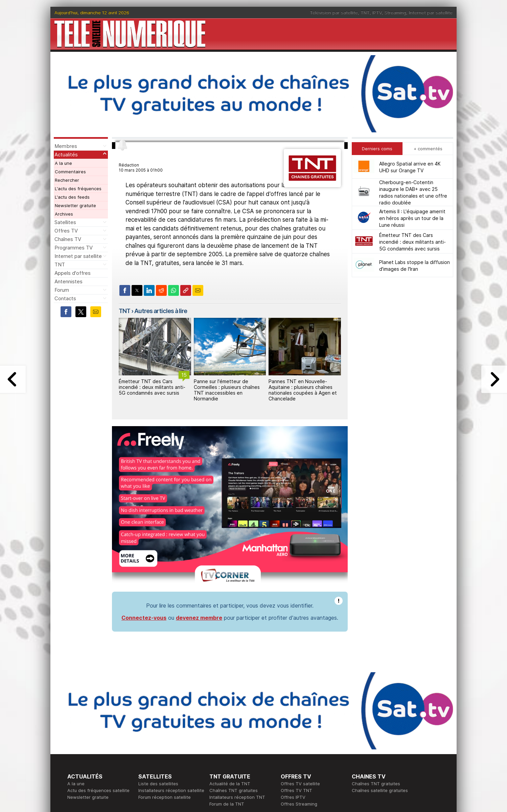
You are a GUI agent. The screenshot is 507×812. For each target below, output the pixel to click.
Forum (62, 290)
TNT (365, 13)
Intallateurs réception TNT (237, 797)
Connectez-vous (144, 618)
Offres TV (66, 231)
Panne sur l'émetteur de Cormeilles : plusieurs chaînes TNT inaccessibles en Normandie (227, 390)
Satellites (65, 222)
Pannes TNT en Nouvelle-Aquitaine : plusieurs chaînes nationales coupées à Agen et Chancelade (303, 390)
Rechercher (67, 180)
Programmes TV (74, 248)
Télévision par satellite (334, 13)
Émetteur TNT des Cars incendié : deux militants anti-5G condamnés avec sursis (152, 387)
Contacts (65, 298)
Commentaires (70, 172)
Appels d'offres (73, 273)
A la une (63, 163)
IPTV (377, 13)
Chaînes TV (68, 239)
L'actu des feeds (72, 197)
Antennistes (68, 281)
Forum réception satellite (165, 797)
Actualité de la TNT (230, 784)
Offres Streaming (299, 804)
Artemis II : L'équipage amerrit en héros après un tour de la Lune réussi (412, 218)
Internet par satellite (431, 13)
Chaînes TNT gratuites (234, 790)
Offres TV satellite (300, 784)
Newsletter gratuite (75, 205)
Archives (64, 214)
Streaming (395, 13)
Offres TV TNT (296, 790)
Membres (66, 146)
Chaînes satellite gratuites (380, 790)
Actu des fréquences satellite (98, 790)
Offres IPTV (293, 797)
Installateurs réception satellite (171, 790)
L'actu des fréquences (78, 189)
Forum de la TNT (227, 804)
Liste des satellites (158, 784)
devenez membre (199, 618)
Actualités (66, 155)
